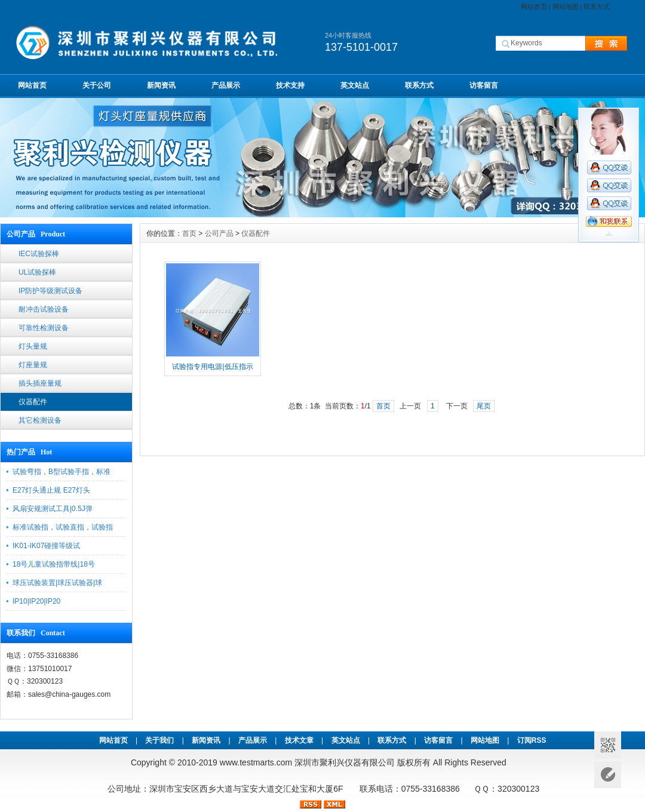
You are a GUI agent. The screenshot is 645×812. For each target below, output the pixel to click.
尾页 (484, 406)
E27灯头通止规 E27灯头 (51, 490)
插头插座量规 (40, 383)
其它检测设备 (40, 420)
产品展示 (226, 85)
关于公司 (97, 85)
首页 (189, 233)
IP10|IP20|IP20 (36, 601)
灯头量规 (33, 346)
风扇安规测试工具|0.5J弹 (53, 509)
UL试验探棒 (37, 272)
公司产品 (219, 233)
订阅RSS (532, 740)
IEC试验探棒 (39, 254)
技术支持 (290, 85)
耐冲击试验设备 (44, 309)
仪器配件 (33, 402)
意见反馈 (608, 775)
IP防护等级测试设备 (50, 291)
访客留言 (484, 85)
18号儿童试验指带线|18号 (54, 564)
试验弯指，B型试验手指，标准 (62, 472)
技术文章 (299, 740)
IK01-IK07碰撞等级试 (46, 546)
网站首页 (534, 7)
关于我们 (159, 740)
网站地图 (566, 7)
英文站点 (355, 85)
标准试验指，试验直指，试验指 (63, 527)
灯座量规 (33, 365)
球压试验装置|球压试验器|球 (57, 583)
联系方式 (597, 7)
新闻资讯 (161, 85)
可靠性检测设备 (44, 328)
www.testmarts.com (256, 762)
